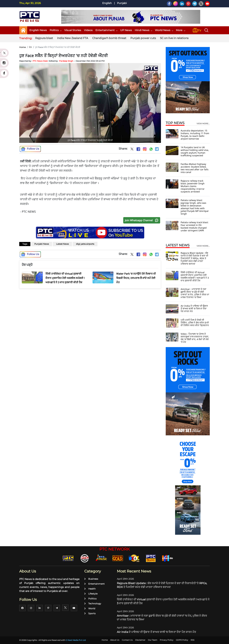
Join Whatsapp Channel (142, 220)
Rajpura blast (44, 38)
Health (90, 589)
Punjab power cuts (143, 38)
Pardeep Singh (66, 61)
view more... (203, 124)
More (180, 30)
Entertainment (106, 30)
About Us (115, 640)
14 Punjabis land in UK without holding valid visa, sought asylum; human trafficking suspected (195, 151)
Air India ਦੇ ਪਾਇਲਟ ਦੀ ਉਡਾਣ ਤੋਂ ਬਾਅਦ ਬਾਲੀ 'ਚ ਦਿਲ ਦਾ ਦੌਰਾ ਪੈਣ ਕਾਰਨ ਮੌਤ (194, 308)
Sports (90, 613)
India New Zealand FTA (73, 38)
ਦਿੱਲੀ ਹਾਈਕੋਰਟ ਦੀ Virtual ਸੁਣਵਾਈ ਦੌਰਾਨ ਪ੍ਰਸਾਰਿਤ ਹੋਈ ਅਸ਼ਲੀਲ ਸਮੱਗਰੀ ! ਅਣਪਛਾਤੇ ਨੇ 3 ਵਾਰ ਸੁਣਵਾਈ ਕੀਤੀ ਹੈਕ (195, 276)
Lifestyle (91, 594)
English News (38, 30)
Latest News (62, 244)
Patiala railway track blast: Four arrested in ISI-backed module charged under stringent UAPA (195, 226)
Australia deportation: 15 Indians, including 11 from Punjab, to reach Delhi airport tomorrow (195, 135)
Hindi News (143, 30)
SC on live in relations (174, 38)
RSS (193, 640)
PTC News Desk (40, 61)
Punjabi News (42, 244)
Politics (56, 30)
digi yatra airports (85, 244)
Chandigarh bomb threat (109, 38)
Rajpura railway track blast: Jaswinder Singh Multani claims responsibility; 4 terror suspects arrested (193, 186)
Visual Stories (73, 30)
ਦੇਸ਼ (30, 47)
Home (23, 47)
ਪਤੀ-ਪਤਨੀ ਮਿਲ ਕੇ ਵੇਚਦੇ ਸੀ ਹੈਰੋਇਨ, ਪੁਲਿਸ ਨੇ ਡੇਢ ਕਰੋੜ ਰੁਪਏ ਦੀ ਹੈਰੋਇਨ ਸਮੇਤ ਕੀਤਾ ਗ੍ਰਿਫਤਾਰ (195, 322)
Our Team (153, 640)
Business (91, 579)
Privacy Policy (167, 640)
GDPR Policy (182, 640)
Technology (93, 604)
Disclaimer (140, 640)
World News (164, 30)
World (90, 608)
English (107, 3)
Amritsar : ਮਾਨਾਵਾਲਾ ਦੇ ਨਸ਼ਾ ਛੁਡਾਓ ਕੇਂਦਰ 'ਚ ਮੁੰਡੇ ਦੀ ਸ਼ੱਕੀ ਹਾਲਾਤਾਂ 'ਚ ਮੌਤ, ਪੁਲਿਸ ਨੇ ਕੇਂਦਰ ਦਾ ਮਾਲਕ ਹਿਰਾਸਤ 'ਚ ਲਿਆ (195, 293)
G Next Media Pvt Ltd (76, 640)
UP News (126, 30)
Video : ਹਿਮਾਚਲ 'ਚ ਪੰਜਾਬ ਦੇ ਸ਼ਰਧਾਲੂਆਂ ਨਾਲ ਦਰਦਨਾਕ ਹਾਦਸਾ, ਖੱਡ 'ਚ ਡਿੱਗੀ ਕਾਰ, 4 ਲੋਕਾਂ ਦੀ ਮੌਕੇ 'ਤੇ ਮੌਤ (195, 338)
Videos (88, 30)
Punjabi (122, 3)
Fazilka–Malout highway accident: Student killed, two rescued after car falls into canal (195, 168)
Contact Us (127, 640)
